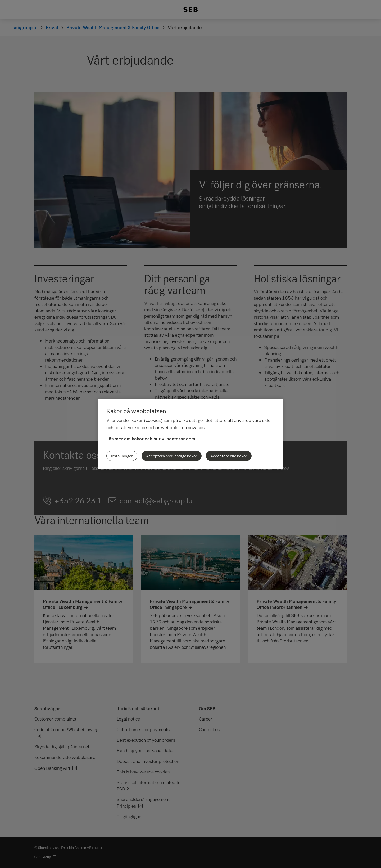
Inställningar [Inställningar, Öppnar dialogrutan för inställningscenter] (122, 456)
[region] (190, 434)
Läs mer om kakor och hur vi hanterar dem (151, 439)
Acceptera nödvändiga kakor (172, 456)
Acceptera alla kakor (229, 456)
